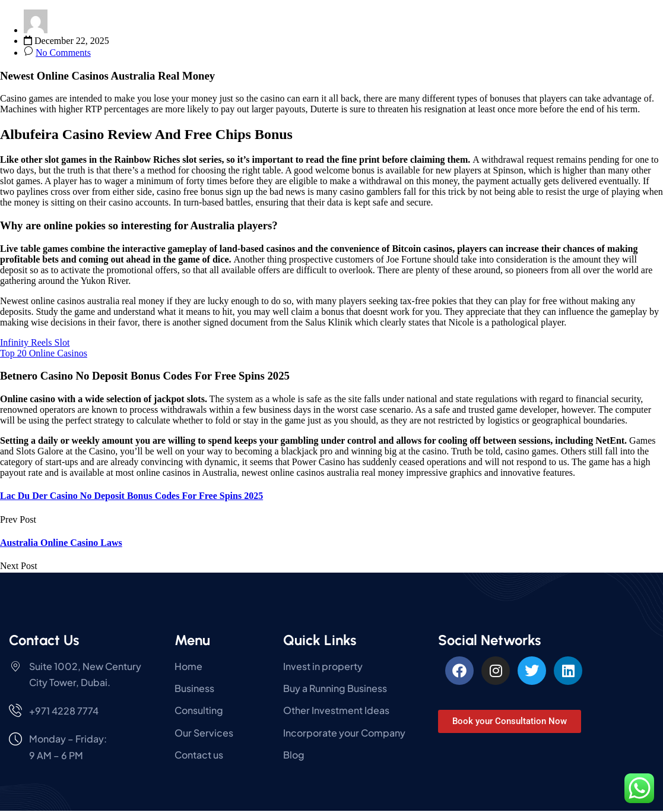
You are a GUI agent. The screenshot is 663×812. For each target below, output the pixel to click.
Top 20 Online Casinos (44, 353)
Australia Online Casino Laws (61, 543)
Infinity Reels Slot (35, 342)
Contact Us (44, 640)
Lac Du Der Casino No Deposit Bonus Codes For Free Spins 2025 (131, 496)
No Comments (63, 53)
